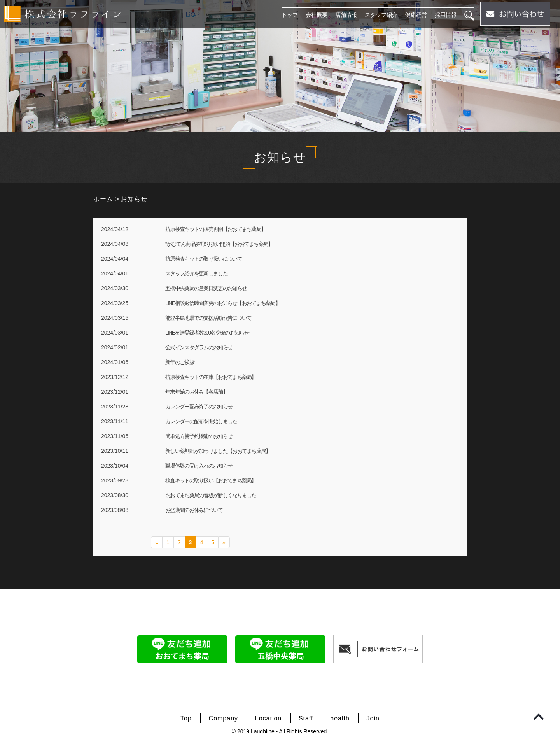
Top (186, 718)
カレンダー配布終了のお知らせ (199, 407)
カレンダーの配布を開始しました (201, 421)
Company (223, 718)
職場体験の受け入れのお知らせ (199, 466)
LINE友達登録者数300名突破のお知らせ (207, 333)
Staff (306, 718)
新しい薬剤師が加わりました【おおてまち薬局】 (218, 451)
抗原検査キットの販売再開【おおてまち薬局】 (215, 229)
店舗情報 (346, 15)
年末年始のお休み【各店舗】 (196, 392)
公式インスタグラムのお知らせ (199, 347)
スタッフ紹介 (381, 15)
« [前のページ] (157, 542)
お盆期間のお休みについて (194, 510)
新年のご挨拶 (180, 362)
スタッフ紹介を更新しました (196, 273)
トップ (290, 15)
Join (373, 718)
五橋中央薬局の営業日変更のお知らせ (206, 288)
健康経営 (416, 15)
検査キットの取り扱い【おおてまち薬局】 (211, 480)
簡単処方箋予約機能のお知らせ (199, 436)
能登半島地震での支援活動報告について (208, 318)
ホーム (103, 199)
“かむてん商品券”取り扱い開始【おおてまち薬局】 (219, 244)
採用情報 (446, 15)
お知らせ (134, 199)
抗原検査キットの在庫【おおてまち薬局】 (211, 377)
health (340, 718)
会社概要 (317, 15)
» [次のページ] (224, 542)
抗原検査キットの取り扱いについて (204, 259)
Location (269, 718)
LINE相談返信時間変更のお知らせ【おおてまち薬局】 (223, 303)
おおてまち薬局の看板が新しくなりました (211, 495)
